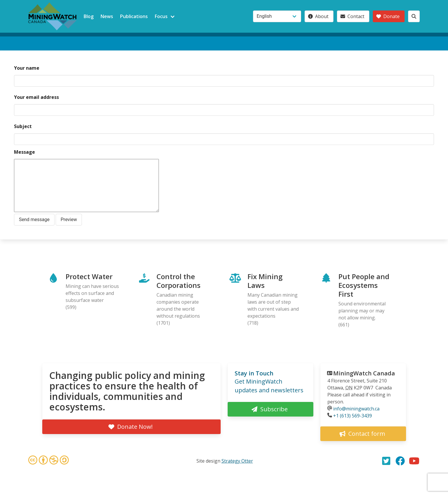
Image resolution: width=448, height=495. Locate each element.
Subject (23, 126)
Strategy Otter (237, 461)
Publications (134, 16)
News (107, 16)
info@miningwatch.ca (356, 409)
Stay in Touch (254, 373)
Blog (89, 16)
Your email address (36, 97)
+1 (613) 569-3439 (353, 416)
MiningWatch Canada (364, 373)
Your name (27, 68)
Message (24, 152)
